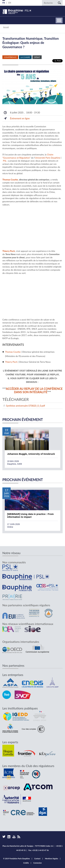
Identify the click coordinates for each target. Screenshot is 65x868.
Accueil (6, 27)
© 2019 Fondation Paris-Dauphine (17, 859)
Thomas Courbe (13, 352)
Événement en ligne (20, 118)
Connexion (38, 863)
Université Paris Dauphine (48, 158)
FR (4, 3)
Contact (37, 859)
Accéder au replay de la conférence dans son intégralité (34, 390)
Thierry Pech (11, 362)
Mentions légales (52, 859)
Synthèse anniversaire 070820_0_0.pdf (26, 406)
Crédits (26, 863)
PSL (5, 161)
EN (10, 3)
